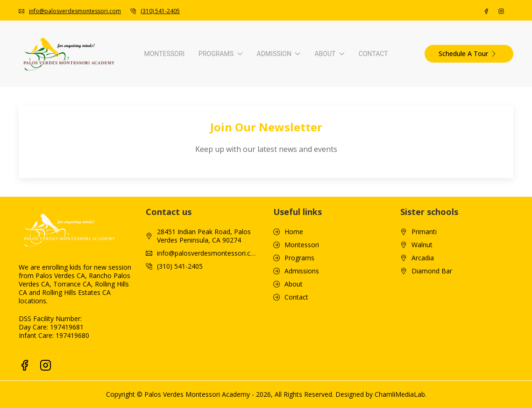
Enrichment (111, 259)
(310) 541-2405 (160, 11)
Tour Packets (376, 259)
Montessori (48, 134)
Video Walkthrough (384, 187)
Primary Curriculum (123, 216)
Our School (372, 172)
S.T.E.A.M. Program (123, 274)
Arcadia (423, 384)
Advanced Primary (121, 230)
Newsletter (372, 230)
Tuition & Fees (247, 187)
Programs (140, 134)
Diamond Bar (432, 397)
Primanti (424, 358)
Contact (489, 134)
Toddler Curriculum (123, 187)
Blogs (364, 201)
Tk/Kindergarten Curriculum (135, 245)
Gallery (366, 216)
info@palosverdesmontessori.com (75, 11)
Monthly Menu (377, 245)
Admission (271, 134)
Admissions (302, 397)
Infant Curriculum (120, 172)
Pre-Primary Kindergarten (132, 201)
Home (294, 358)
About (401, 134)
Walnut (422, 371)
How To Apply (246, 172)
